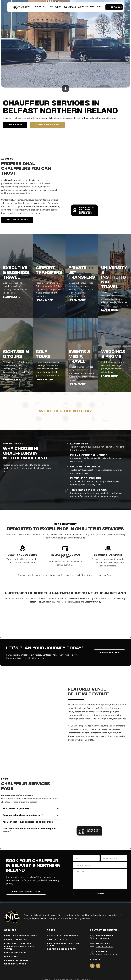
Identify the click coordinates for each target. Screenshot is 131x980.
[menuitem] (40, 6)
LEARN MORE (12, 297)
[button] (31, 809)
